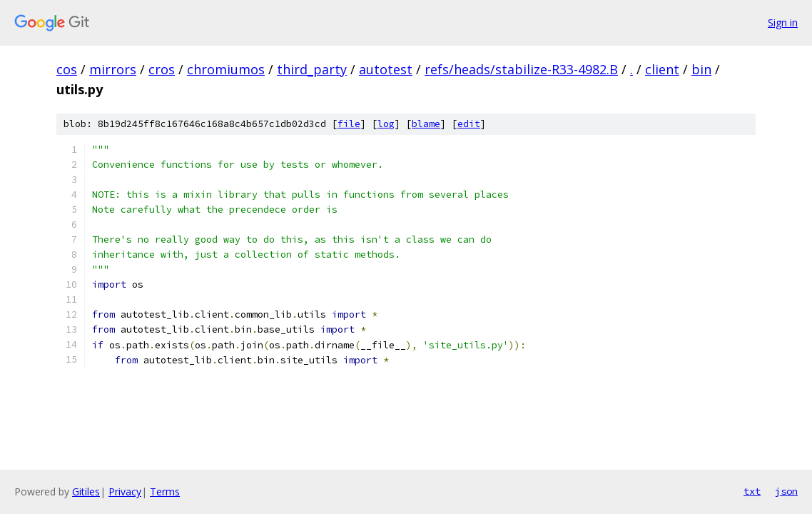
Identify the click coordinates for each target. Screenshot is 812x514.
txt (752, 491)
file (349, 124)
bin (701, 69)
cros (162, 69)
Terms (165, 492)
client (662, 69)
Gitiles (86, 492)
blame (426, 124)
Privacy (125, 492)
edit (469, 124)
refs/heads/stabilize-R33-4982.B (521, 69)
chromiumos (226, 69)
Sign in (783, 22)
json (786, 491)
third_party (312, 69)
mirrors (113, 69)
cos (67, 69)
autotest (386, 69)
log (386, 124)
